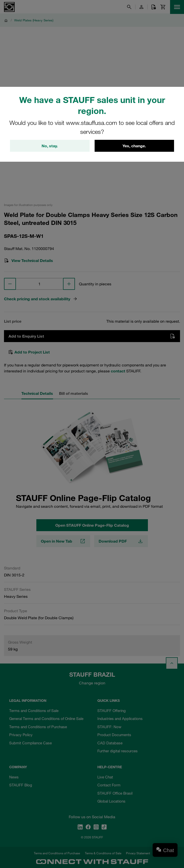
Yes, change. (134, 146)
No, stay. (50, 146)
